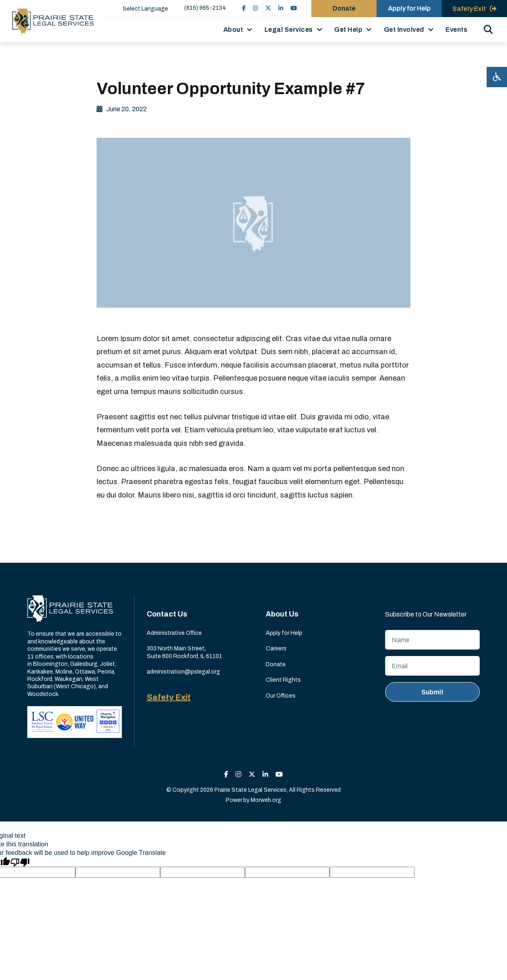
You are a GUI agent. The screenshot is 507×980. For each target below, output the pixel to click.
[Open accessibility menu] (497, 77)
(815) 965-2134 (205, 8)
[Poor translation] (20, 862)
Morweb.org (266, 800)
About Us (282, 614)
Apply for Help (284, 633)
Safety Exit (169, 697)
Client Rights (283, 680)
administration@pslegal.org (183, 672)
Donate (276, 664)
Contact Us (167, 614)
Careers (276, 649)
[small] (244, 8)
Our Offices (281, 696)
